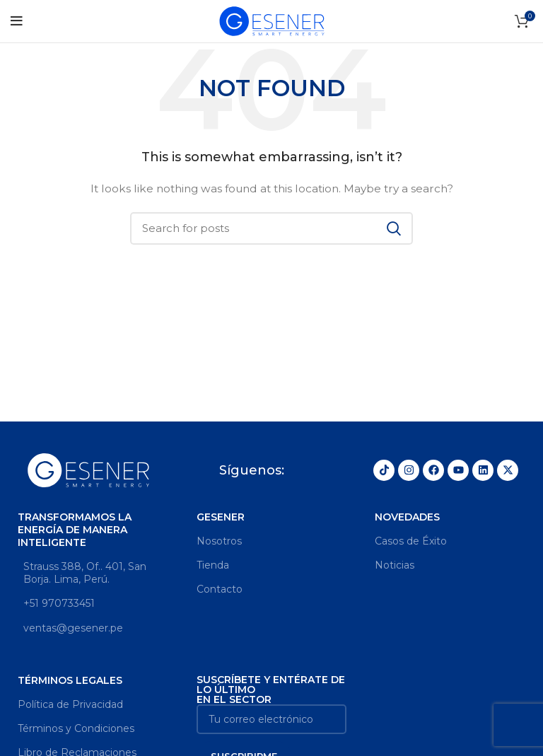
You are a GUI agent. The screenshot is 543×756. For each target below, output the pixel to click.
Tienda (213, 565)
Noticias (395, 565)
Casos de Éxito (411, 541)
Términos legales (70, 680)
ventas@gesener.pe (70, 628)
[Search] (271, 228)
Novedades (407, 517)
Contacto (220, 589)
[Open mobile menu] (17, 21)
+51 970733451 (56, 603)
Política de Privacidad (70, 704)
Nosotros (219, 541)
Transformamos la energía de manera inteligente (75, 530)
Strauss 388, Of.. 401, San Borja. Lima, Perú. (82, 573)
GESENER (220, 517)
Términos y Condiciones (76, 728)
